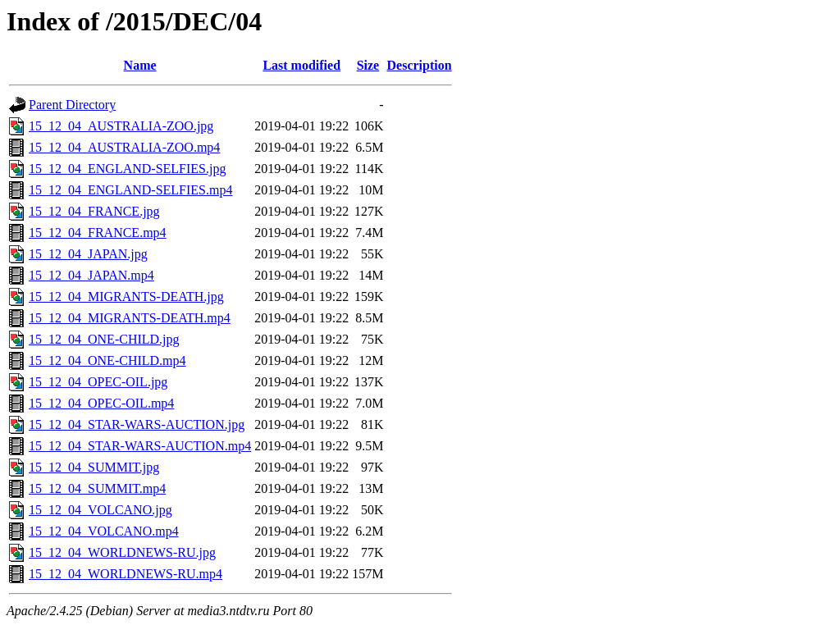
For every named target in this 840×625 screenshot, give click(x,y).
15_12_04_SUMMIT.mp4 (97, 488)
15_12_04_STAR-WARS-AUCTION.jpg (137, 424)
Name (140, 65)
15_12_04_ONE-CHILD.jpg (104, 339)
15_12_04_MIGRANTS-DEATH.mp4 (130, 318)
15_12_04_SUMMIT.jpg (94, 467)
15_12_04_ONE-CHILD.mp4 (107, 360)
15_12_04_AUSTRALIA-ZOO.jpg (121, 126)
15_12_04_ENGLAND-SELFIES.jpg (127, 169)
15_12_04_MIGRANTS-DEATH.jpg (126, 297)
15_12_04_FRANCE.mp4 (98, 233)
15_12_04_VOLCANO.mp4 (104, 531)
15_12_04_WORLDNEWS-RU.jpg (122, 552)
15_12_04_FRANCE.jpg (94, 211)
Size (368, 65)
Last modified (301, 65)
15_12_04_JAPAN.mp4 (91, 275)
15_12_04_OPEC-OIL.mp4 (101, 403)
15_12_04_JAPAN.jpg (88, 254)
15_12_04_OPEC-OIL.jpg (98, 382)
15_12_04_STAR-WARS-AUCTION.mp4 (140, 446)
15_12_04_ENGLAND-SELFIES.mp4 (130, 190)
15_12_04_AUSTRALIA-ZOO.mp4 (124, 147)
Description (420, 65)
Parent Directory (72, 105)
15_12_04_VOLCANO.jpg (100, 510)
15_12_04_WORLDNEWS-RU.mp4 (126, 574)
